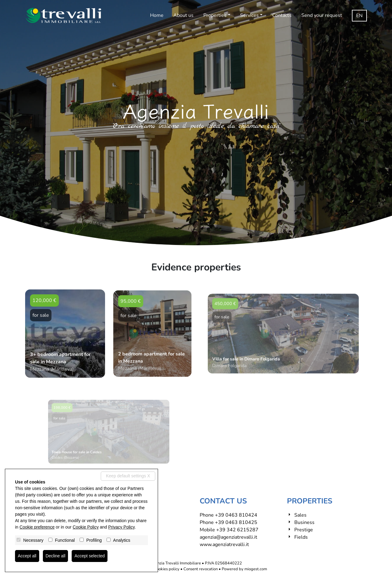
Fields (301, 537)
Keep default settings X (128, 476)
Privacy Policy (121, 527)
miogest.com (256, 569)
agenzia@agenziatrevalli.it (228, 537)
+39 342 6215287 (237, 530)
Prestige (304, 530)
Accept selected (90, 556)
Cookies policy (167, 569)
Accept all (27, 556)
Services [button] (249, 15)
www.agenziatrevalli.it (224, 545)
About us (183, 15)
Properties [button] (215, 15)
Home (157, 15)
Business (304, 522)
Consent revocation (201, 569)
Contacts (282, 15)
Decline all (56, 556)
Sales (300, 515)
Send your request (322, 15)
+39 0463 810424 (236, 515)
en (359, 16)
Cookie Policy (86, 527)
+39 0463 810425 (236, 522)
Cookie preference (37, 527)
